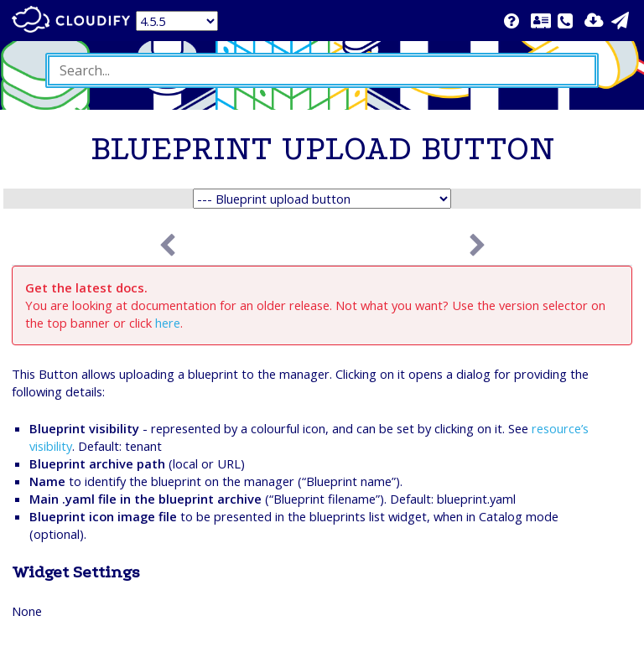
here (168, 323)
